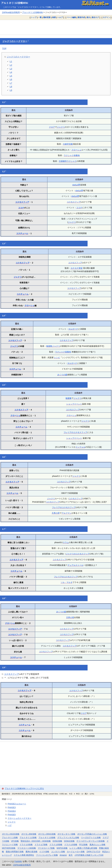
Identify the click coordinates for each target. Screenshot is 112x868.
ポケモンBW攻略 (29, 834)
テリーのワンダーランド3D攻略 (91, 841)
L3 (11, 69)
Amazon (63, 855)
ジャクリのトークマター (15, 41)
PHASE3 (12, 807)
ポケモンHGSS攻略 (11, 834)
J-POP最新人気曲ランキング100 (89, 855)
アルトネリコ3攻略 (47, 838)
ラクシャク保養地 (72, 155)
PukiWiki (18, 861)
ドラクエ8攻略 (56, 845)
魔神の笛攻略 (31, 852)
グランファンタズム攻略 (68, 838)
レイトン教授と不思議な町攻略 (83, 848)
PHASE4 (12, 811)
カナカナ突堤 (77, 268)
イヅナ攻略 (44, 852)
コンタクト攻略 (58, 852)
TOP (4, 48)
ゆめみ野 (76, 185)
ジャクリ (61, 127)
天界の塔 (56, 513)
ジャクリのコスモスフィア (78, 554)
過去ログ (95, 17)
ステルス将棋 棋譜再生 (24, 855)
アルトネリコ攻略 (10, 838)
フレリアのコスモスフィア (75, 432)
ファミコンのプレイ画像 (47, 855)
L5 (11, 76)
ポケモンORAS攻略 (47, 834)
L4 (11, 72)
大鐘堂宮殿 (68, 144)
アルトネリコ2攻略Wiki (15, 3)
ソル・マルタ (67, 582)
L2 (11, 65)
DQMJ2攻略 (69, 841)
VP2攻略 (15, 841)
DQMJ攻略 (57, 841)
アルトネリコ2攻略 (28, 838)
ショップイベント (74, 404)
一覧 (40, 17)
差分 (88, 17)
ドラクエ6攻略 (26, 845)
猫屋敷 (49, 346)
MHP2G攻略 (62, 848)
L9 (11, 90)
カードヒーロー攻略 (76, 852)
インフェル (80, 447)
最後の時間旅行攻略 (15, 852)
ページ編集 (71, 17)
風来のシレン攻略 (97, 845)
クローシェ (76, 150)
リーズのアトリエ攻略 (91, 838)
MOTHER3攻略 (9, 848)
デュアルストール (75, 565)
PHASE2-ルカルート (17, 804)
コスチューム (22, 233)
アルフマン (67, 513)
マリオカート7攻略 (46, 848)
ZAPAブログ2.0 (93, 852)
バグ (10, 825)
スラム (66, 542)
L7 (11, 83)
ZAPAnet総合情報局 (11, 12)
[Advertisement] (56, 27)
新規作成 (81, 17)
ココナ (21, 208)
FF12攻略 (83, 845)
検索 (54, 17)
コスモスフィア (22, 202)
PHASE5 (12, 815)
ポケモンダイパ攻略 (66, 834)
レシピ (57, 357)
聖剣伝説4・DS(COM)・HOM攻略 (36, 841)
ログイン (106, 17)
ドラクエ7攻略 (41, 845)
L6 (11, 79)
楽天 (71, 855)
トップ (34, 17)
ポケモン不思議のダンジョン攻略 (92, 834)
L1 (11, 61)
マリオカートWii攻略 (27, 848)
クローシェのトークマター (19, 818)
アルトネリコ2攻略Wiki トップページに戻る (24, 788)
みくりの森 (62, 375)
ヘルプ (60, 17)
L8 (11, 86)
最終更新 (47, 17)
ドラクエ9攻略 (71, 845)
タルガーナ (73, 329)
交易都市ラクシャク (68, 161)
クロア (52, 127)
